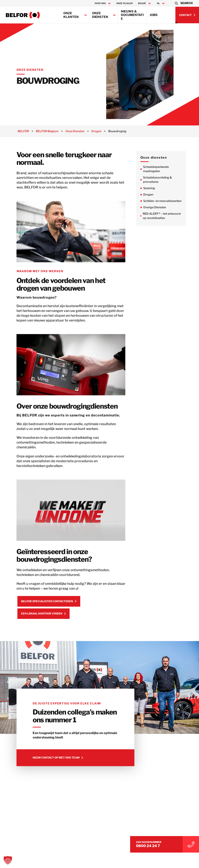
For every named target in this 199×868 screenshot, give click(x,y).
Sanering (157, 188)
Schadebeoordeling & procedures (165, 180)
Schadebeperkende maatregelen (164, 169)
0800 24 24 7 (163, 844)
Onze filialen (124, 3)
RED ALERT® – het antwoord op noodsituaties (170, 216)
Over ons (100, 3)
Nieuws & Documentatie (132, 15)
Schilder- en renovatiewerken (170, 201)
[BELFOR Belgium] (23, 15)
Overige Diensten (162, 207)
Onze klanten (71, 15)
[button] (183, 3)
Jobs (154, 15)
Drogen (156, 195)
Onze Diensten (100, 15)
